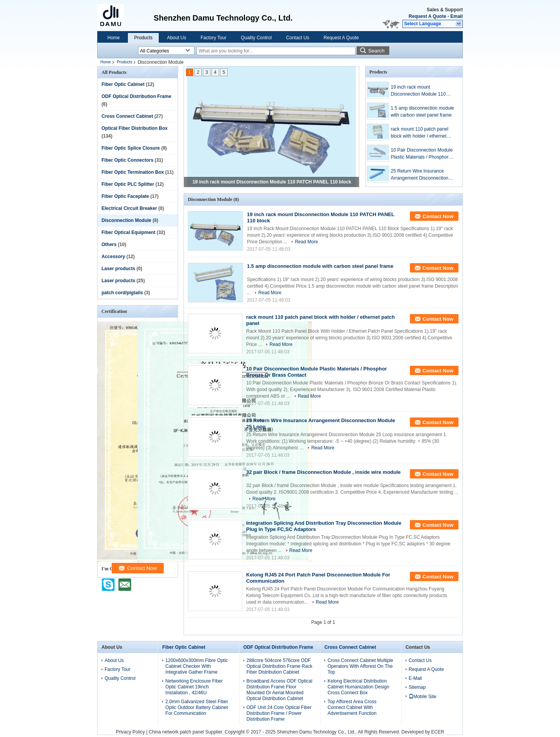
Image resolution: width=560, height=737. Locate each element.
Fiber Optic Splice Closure (131, 148)
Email (457, 16)
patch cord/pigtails (122, 293)
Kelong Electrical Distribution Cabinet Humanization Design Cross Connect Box (358, 687)
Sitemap (417, 687)
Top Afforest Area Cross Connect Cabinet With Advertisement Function (352, 707)
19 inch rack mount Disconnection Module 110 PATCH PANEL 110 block (272, 182)
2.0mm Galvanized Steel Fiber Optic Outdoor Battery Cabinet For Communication (197, 707)
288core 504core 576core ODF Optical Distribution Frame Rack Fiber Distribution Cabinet (279, 666)
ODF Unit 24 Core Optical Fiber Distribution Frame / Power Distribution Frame (279, 713)
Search (376, 51)
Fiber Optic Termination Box (133, 172)
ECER (438, 732)
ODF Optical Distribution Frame (136, 96)
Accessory (113, 257)
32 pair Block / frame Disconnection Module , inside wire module (323, 472)
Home (114, 38)
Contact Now (438, 216)
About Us (176, 38)
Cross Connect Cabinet (127, 116)
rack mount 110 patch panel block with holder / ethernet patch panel (420, 133)
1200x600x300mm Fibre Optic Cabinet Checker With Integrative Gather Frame (197, 666)
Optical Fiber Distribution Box (135, 128)
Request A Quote (427, 16)
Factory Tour (213, 38)
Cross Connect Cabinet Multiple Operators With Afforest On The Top (360, 666)
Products (143, 38)
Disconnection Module (126, 220)
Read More (306, 242)
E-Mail (415, 678)
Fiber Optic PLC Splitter (128, 184)
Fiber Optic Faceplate (125, 196)
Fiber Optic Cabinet (123, 84)
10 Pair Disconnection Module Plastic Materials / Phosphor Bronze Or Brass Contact (422, 154)
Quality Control (256, 38)
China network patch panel (176, 732)
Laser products (118, 269)
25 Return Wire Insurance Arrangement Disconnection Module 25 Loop (420, 175)
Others (109, 245)
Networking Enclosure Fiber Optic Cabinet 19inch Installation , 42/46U (194, 687)
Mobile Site (423, 697)
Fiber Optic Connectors (127, 160)
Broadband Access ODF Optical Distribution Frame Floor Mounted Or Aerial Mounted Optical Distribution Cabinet (279, 690)
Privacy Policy (130, 732)
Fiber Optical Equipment (129, 232)
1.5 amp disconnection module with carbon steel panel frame (423, 112)
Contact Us (298, 38)
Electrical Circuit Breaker (129, 208)
